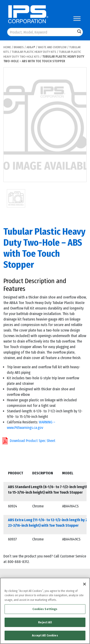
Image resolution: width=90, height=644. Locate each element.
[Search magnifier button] (79, 31)
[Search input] (42, 32)
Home (7, 47)
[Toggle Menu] (77, 18)
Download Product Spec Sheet (33, 441)
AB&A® (31, 47)
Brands (19, 47)
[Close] (85, 584)
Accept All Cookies (45, 635)
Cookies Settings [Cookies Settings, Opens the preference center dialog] (45, 609)
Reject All (45, 622)
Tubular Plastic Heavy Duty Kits (34, 52)
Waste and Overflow (52, 47)
